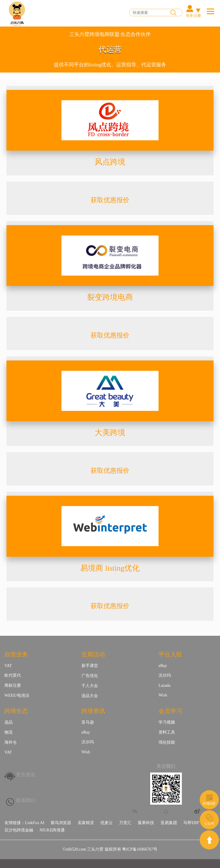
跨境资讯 (93, 711)
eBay (163, 666)
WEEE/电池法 (17, 695)
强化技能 (167, 742)
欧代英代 (13, 675)
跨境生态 (16, 711)
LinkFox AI (35, 823)
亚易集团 (169, 823)
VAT (8, 666)
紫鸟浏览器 (61, 823)
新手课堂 (90, 666)
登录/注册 (193, 16)
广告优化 (90, 676)
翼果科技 (146, 823)
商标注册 (13, 685)
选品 (9, 722)
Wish (163, 695)
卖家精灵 (86, 823)
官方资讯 (26, 775)
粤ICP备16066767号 (140, 849)
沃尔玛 (165, 675)
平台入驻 (170, 654)
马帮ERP (191, 823)
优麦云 (106, 823)
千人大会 (90, 686)
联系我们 (26, 800)
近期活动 (93, 654)
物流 (9, 732)
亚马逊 (88, 722)
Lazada (164, 685)
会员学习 (170, 711)
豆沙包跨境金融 (19, 830)
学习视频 (167, 722)
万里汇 (125, 823)
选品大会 (90, 696)
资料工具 (167, 732)
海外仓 (11, 742)
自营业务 (16, 654)
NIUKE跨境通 (52, 830)
